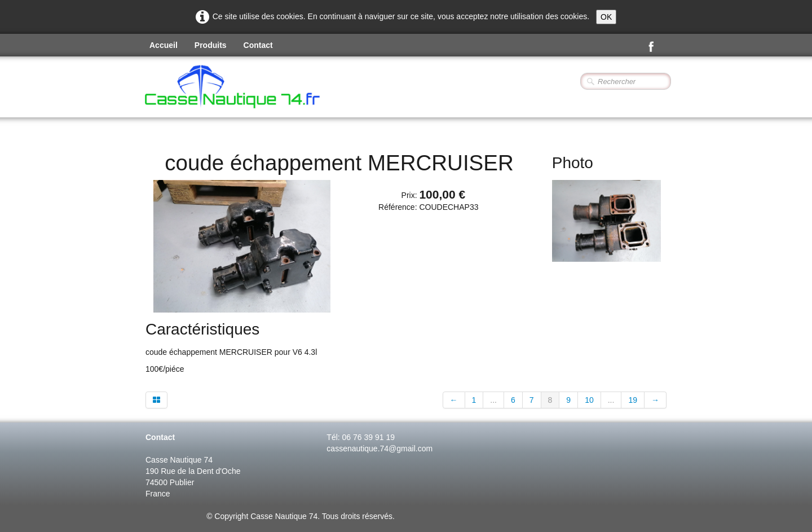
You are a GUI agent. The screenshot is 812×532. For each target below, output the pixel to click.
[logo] (263, 88)
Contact (258, 45)
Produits (211, 45)
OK (606, 17)
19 (633, 400)
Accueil (164, 45)
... (493, 400)
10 (589, 400)
